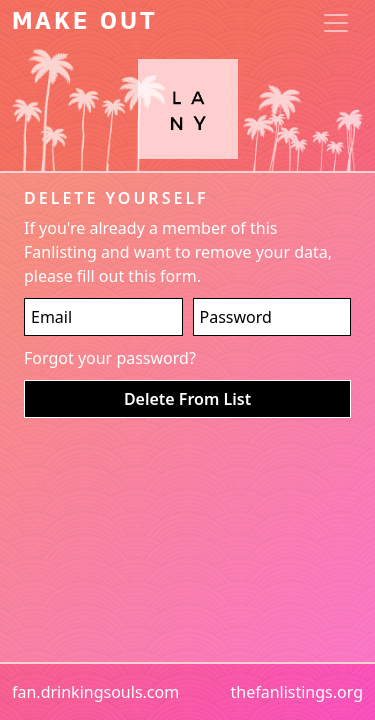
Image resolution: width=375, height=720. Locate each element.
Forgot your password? (110, 358)
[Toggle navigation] (336, 23)
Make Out (85, 23)
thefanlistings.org (296, 692)
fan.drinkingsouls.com (95, 692)
